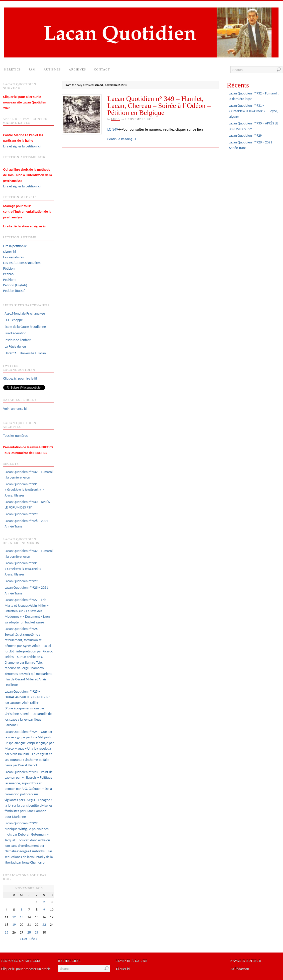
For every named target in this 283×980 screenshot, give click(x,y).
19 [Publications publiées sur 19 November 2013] (14, 925)
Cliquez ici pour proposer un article (26, 969)
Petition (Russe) (14, 291)
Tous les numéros (15, 436)
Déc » (33, 939)
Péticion (9, 268)
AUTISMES (52, 69)
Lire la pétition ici (15, 246)
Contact (104, 71)
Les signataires (13, 257)
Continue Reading (122, 139)
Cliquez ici (123, 969)
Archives (77, 69)
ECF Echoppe (14, 320)
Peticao (8, 274)
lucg (116, 119)
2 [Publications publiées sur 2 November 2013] (44, 902)
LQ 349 (113, 129)
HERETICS (12, 69)
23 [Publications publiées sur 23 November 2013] (44, 925)
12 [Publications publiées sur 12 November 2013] (14, 917)
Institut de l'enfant (18, 340)
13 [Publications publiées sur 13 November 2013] (21, 917)
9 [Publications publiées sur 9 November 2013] (44, 910)
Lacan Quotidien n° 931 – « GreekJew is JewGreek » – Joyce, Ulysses (24, 490)
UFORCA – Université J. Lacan (25, 353)
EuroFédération (15, 333)
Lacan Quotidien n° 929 (21, 514)
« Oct (23, 939)
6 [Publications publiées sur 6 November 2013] (22, 910)
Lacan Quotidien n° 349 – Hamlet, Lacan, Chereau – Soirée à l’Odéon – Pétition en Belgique (159, 106)
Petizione (10, 280)
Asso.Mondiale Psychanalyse (25, 313)
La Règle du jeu (15, 346)
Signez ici (10, 252)
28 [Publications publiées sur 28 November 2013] (29, 932)
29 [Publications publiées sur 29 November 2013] (37, 932)
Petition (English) (15, 285)
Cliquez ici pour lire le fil (20, 378)
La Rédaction (240, 969)
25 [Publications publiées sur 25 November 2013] (6, 932)
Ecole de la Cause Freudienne (25, 327)
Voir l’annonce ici (15, 409)
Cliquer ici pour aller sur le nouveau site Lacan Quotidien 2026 (25, 102)
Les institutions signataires (22, 263)
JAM (32, 69)
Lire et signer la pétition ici (23, 141)
